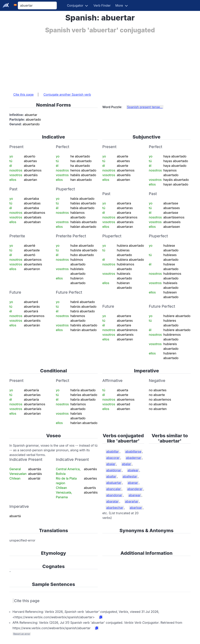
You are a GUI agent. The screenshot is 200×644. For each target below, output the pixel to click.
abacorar (113, 458)
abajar (111, 464)
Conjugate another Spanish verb (67, 95)
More (119, 5)
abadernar (134, 458)
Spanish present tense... (145, 107)
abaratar (112, 501)
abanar (133, 483)
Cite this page (23, 95)
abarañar (132, 501)
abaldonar (114, 470)
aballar (111, 476)
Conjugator (75, 5)
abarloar (136, 508)
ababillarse (133, 451)
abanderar (135, 489)
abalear (133, 470)
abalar (126, 464)
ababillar (112, 451)
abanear (135, 495)
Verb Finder (102, 5)
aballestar (130, 476)
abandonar (114, 495)
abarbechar (115, 508)
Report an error (22, 634)
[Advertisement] (100, 61)
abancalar (114, 489)
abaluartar (114, 483)
